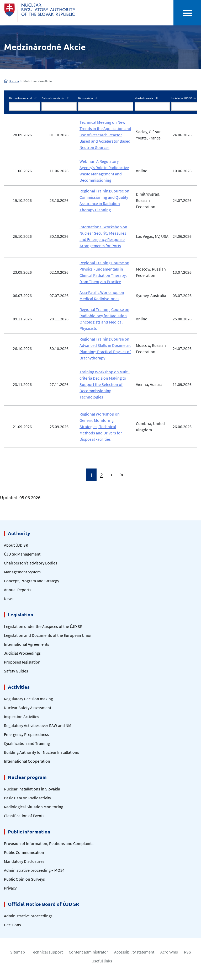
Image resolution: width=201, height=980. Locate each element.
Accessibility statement (134, 952)
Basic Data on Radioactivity (27, 798)
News (9, 599)
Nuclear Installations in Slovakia (32, 789)
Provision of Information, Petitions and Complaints (49, 843)
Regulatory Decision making (28, 699)
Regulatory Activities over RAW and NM (38, 725)
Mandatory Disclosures (24, 861)
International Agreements (27, 644)
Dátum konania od (23, 98)
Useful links (102, 961)
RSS (187, 952)
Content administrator (88, 952)
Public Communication (24, 852)
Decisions (12, 925)
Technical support (47, 952)
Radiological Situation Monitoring (34, 807)
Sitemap (18, 952)
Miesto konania (146, 98)
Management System (22, 572)
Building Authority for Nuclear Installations (41, 752)
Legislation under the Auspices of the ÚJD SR (43, 626)
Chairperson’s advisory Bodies (31, 563)
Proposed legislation (22, 662)
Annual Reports (18, 590)
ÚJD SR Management (22, 554)
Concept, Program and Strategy (31, 581)
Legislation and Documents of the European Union (48, 635)
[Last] (122, 475)
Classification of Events (24, 816)
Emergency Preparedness (26, 734)
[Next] (112, 475)
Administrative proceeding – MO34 (34, 870)
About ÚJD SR (16, 545)
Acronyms (169, 952)
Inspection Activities (22, 717)
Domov (11, 81)
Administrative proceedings (28, 916)
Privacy (10, 888)
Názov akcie (88, 98)
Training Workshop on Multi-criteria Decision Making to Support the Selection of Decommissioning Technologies (105, 384)
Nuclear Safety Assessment (28, 708)
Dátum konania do (55, 98)
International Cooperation (27, 761)
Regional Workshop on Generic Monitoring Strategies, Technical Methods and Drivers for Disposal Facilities (101, 427)
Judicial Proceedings (22, 653)
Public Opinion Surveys (24, 879)
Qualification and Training (27, 743)
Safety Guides (16, 671)
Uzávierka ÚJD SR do (186, 98)
